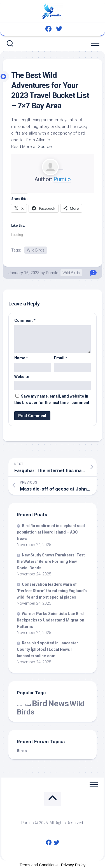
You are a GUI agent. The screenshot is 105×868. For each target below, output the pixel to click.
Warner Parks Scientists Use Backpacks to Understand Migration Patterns (51, 620)
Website (22, 377)
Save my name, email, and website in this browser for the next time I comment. (52, 399)
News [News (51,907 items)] (59, 704)
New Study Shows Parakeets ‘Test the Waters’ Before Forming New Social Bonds (51, 561)
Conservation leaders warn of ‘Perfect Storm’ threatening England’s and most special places (52, 591)
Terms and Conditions (39, 865)
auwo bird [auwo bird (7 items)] (24, 705)
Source (45, 147)
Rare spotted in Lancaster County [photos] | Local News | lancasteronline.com (47, 649)
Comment (25, 321)
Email (61, 358)
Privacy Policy (73, 865)
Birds (22, 751)
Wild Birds (36, 250)
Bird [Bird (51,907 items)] (40, 704)
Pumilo (62, 179)
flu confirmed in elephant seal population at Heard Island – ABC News (51, 532)
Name (21, 358)
